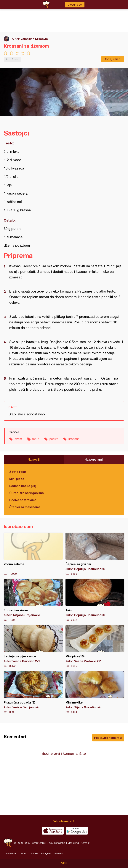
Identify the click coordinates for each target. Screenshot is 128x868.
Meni (64, 863)
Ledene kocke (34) (23, 486)
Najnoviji (34, 459)
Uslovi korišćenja (56, 843)
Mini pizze (17, 479)
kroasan (74, 439)
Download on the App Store (53, 831)
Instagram (46, 854)
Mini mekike (95, 693)
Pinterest (59, 854)
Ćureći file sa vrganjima (27, 493)
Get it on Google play (77, 831)
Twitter (23, 854)
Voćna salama (33, 554)
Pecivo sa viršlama (23, 500)
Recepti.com (8, 843)
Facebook (11, 854)
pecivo (54, 439)
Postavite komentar (108, 738)
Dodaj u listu (113, 59)
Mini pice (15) (95, 646)
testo (36, 439)
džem (18, 439)
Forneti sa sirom (33, 600)
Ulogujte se (75, 5)
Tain (95, 600)
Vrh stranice (62, 821)
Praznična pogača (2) (33, 693)
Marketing (73, 843)
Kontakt (85, 843)
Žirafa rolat (18, 472)
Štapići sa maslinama (25, 507)
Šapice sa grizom (95, 554)
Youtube (33, 854)
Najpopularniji (94, 459)
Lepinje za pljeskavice (33, 646)
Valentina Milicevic (34, 39)
